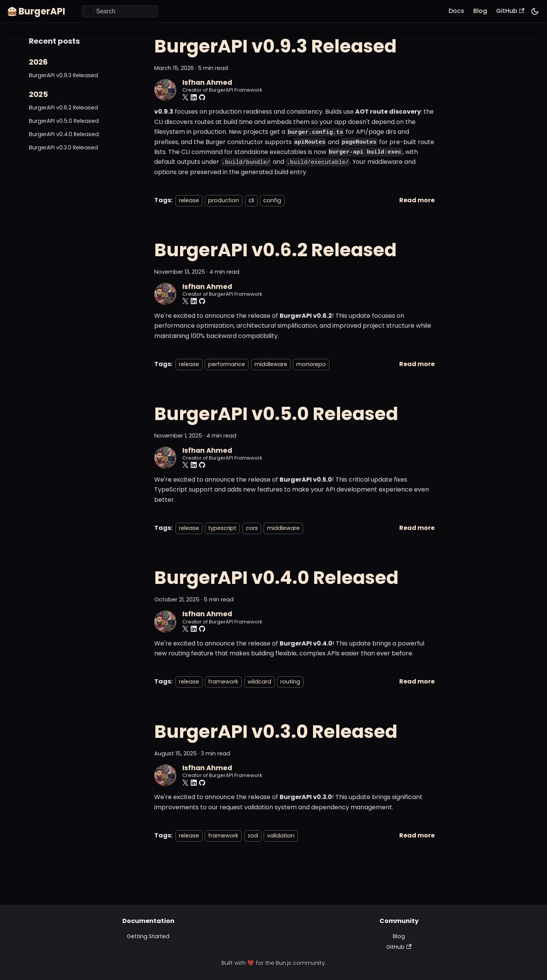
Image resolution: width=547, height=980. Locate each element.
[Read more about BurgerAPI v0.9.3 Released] (417, 200)
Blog (480, 11)
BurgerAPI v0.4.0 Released (64, 134)
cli (251, 200)
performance (227, 364)
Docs (456, 11)
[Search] (120, 11)
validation (281, 836)
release (189, 200)
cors (252, 528)
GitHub (510, 11)
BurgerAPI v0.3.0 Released (63, 147)
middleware (271, 364)
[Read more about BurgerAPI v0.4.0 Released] (417, 681)
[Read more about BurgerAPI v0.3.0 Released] (417, 835)
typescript (222, 528)
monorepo (311, 364)
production (224, 200)
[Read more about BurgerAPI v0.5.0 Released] (417, 528)
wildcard (259, 682)
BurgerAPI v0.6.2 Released (63, 108)
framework (223, 682)
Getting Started (148, 936)
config (272, 200)
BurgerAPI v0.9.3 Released (63, 75)
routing (290, 682)
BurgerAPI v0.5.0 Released (64, 121)
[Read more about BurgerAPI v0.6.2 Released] (417, 364)
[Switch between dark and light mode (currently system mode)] (535, 11)
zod (253, 836)
